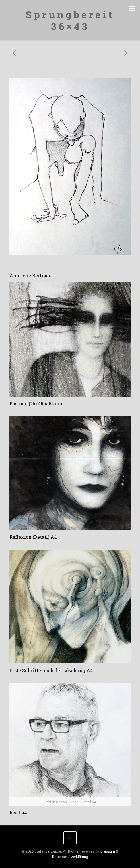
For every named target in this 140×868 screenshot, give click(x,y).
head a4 (18, 813)
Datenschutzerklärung (70, 857)
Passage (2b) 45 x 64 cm (36, 403)
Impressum (106, 851)
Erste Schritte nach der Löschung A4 (51, 670)
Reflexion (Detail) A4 (33, 537)
